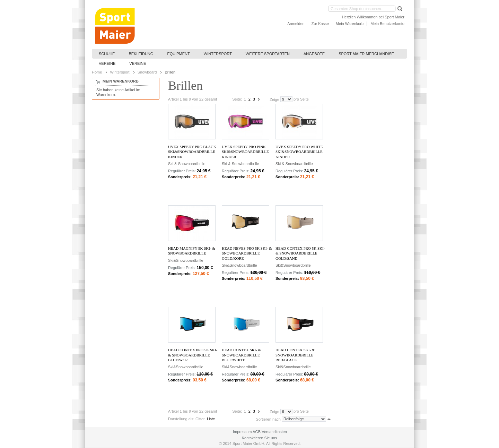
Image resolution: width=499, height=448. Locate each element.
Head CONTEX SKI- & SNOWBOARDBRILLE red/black (295, 355)
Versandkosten (274, 432)
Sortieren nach (268, 419)
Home (97, 72)
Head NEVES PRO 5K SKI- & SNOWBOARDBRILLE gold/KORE (247, 253)
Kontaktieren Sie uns (260, 438)
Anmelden (296, 24)
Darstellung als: (181, 419)
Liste (211, 419)
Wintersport (120, 72)
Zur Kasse (320, 24)
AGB (257, 432)
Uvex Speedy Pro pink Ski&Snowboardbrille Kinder (245, 152)
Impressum (242, 432)
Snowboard (147, 72)
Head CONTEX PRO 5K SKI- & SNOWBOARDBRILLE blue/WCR (193, 355)
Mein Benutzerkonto (387, 24)
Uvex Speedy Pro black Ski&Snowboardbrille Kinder (192, 152)
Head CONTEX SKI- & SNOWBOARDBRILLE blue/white (241, 355)
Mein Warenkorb (350, 24)
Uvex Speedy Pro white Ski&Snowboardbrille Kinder (299, 152)
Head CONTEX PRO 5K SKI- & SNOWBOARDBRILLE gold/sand (300, 253)
